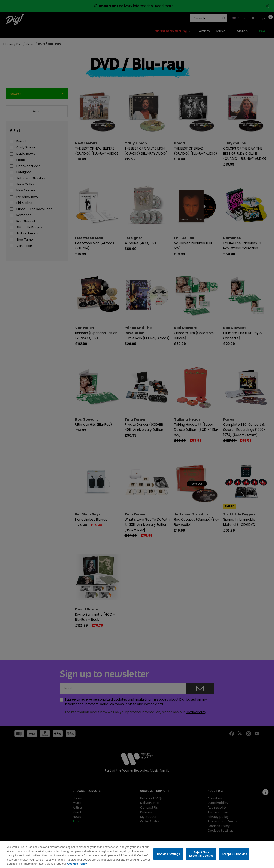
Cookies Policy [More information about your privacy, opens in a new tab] (77, 864)
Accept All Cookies (234, 854)
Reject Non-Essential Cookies (201, 854)
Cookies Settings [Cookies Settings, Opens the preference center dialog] (168, 854)
